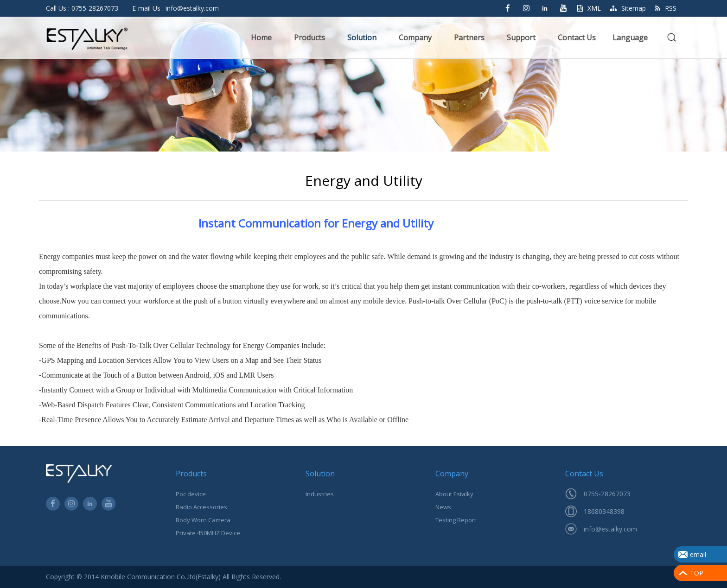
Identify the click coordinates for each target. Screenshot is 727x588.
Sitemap (628, 8)
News (443, 507)
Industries (320, 494)
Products (309, 38)
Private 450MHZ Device (208, 533)
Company (415, 38)
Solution (362, 38)
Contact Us (577, 38)
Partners (469, 38)
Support (521, 38)
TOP (697, 573)
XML (589, 8)
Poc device (191, 494)
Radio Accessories (201, 507)
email (698, 554)
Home (261, 38)
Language (630, 38)
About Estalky (454, 494)
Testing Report (456, 520)
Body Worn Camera (203, 520)
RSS (666, 8)
